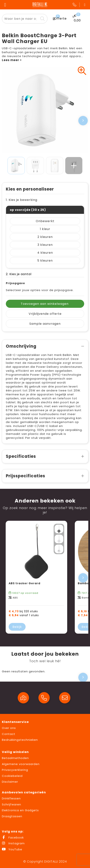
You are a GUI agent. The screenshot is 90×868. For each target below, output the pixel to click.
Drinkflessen (11, 798)
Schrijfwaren (11, 804)
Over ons (9, 728)
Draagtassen (12, 816)
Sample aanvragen (45, 324)
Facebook (13, 837)
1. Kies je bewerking (22, 200)
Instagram (13, 843)
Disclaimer (10, 782)
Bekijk (17, 627)
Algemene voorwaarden (21, 764)
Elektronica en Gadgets (20, 810)
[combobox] (20, 19)
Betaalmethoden (15, 758)
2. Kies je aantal (19, 274)
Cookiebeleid (12, 776)
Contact (9, 734)
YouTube (12, 849)
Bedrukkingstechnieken (20, 740)
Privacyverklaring (15, 770)
